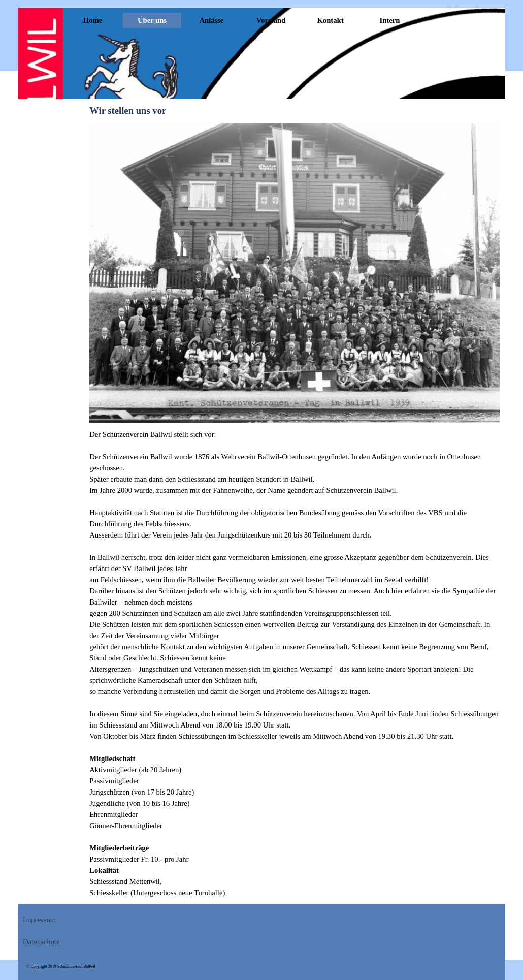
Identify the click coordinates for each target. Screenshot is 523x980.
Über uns (152, 20)
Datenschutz (41, 942)
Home (93, 20)
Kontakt (330, 20)
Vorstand (271, 20)
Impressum (39, 920)
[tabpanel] (295, 663)
